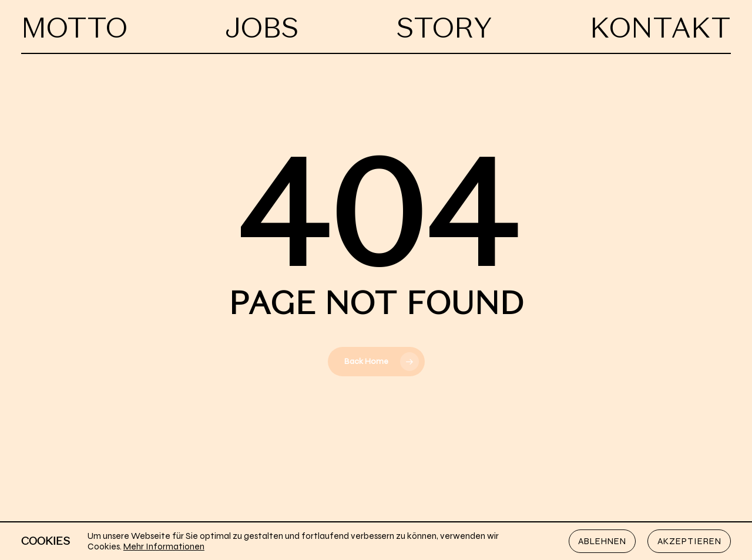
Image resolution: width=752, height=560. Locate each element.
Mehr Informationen (164, 546)
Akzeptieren (689, 541)
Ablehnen (602, 541)
